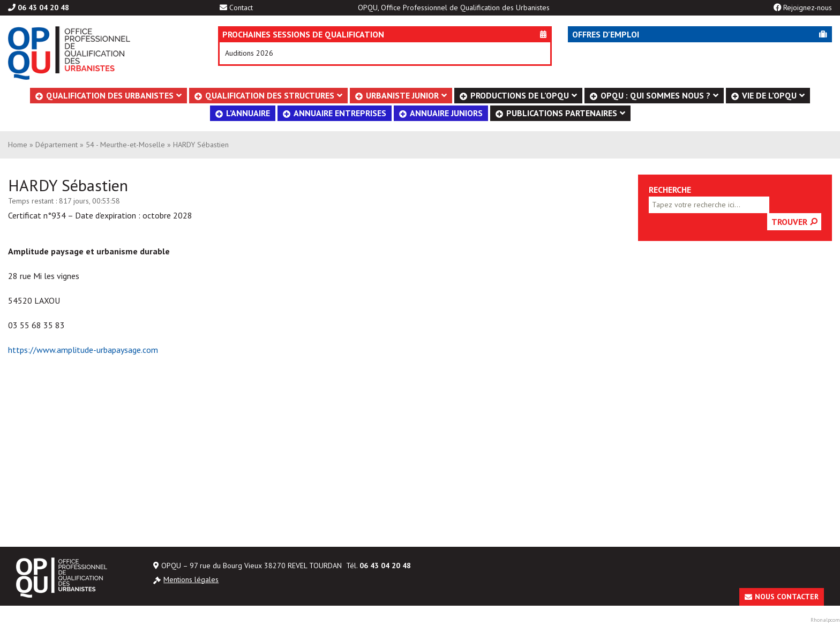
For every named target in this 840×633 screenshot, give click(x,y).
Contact (241, 7)
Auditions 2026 (249, 53)
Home (18, 145)
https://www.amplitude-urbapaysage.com (83, 350)
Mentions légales (191, 579)
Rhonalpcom (825, 620)
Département (57, 145)
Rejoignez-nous (808, 7)
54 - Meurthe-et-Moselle (125, 145)
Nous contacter (787, 597)
